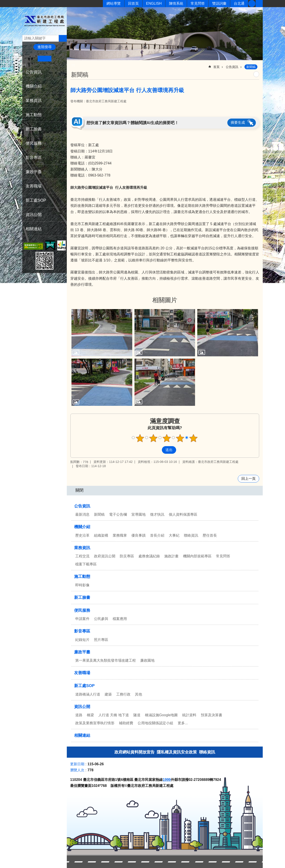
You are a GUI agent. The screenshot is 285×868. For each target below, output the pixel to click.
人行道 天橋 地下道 (114, 715)
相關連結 (34, 229)
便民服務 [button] (34, 143)
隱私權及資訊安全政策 (177, 752)
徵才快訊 (157, 514)
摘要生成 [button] (238, 122)
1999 (167, 780)
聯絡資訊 (191, 535)
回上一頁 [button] (248, 479)
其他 (138, 694)
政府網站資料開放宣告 (134, 752)
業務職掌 (120, 535)
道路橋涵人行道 (88, 694)
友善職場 (34, 186)
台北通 (239, 3)
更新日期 (77, 764)
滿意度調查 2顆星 (153, 438)
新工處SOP (84, 686)
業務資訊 (82, 548)
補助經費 (126, 723)
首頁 (216, 67)
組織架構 (101, 535)
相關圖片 (165, 300)
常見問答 (198, 3)
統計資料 (189, 715)
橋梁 (90, 715)
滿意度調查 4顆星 (180, 438)
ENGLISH (154, 3)
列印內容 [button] (256, 74)
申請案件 (82, 619)
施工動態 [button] (34, 115)
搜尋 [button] (63, 38)
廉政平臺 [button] (34, 172)
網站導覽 (114, 3)
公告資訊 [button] (34, 72)
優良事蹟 (138, 535)
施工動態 (82, 577)
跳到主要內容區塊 (2, 2)
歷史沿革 (82, 535)
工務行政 (123, 694)
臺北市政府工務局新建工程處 (45, 21)
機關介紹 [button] (34, 86)
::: (24, 65)
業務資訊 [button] (34, 101)
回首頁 (133, 3)
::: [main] (73, 65)
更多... (183, 723)
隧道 (137, 715)
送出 (158, 450)
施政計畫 (171, 556)
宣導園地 (138, 514)
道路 (79, 715)
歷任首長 (210, 535)
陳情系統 (176, 3)
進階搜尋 (45, 47)
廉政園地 (147, 660)
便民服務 (82, 610)
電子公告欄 (118, 514)
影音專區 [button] (34, 158)
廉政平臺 (82, 652)
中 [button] (44, 59)
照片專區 (101, 640)
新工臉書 (252, 4)
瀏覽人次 (77, 770)
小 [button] (31, 59)
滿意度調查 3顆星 (167, 438)
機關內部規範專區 (197, 556)
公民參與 (101, 619)
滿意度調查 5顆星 (193, 438)
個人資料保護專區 (183, 514)
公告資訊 (232, 67)
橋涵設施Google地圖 (161, 715)
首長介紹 (157, 535)
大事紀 (174, 535)
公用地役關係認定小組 (155, 723)
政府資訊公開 (105, 556)
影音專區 (82, 631)
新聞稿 (251, 67)
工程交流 (82, 556)
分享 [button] (259, 4)
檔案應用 (120, 619)
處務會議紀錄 (149, 556)
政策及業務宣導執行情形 (95, 723)
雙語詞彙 (219, 3)
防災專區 (127, 556)
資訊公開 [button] (34, 215)
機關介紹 (82, 527)
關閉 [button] (79, 490)
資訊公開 (82, 707)
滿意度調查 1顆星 (140, 438)
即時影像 (82, 585)
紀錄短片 (82, 640)
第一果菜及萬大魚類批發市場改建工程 (106, 660)
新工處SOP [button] (36, 200)
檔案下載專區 (86, 564)
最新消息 (82, 514)
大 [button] (58, 59)
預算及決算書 (212, 715)
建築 (108, 694)
